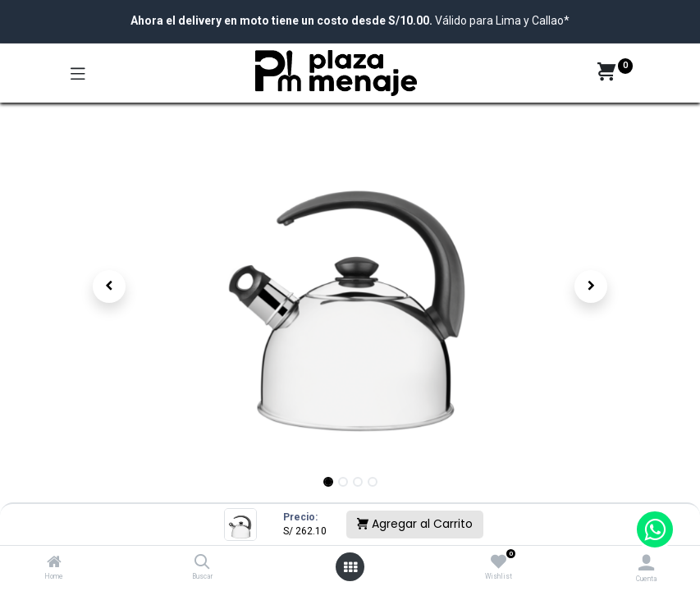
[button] (110, 286)
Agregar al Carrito (415, 524)
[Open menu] (350, 567)
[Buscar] (202, 563)
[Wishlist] (499, 562)
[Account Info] (646, 563)
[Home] (54, 563)
